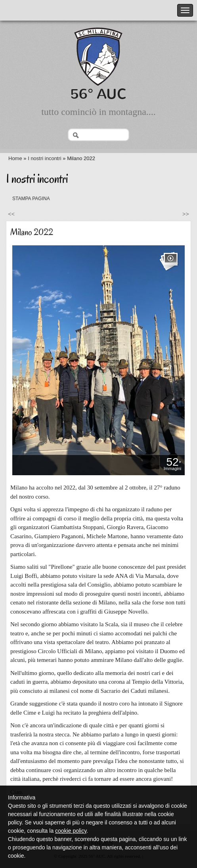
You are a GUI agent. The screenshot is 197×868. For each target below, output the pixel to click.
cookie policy (71, 831)
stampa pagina (31, 199)
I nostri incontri (45, 158)
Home (15, 158)
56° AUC (98, 94)
